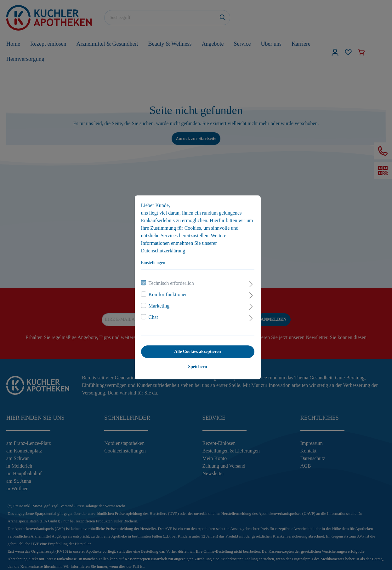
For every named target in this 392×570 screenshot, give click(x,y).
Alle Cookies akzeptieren (196, 349)
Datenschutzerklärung (162, 248)
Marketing (158, 304)
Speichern (196, 364)
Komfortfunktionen (167, 292)
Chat (152, 315)
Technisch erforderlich (170, 281)
